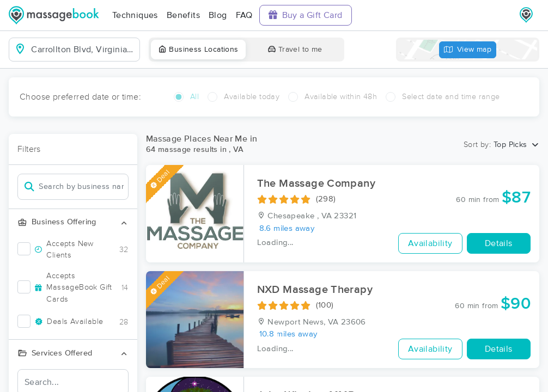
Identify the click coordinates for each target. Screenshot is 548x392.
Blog (218, 15)
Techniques (135, 15)
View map (468, 50)
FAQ (244, 15)
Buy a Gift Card (306, 15)
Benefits (183, 15)
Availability (430, 243)
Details (499, 243)
